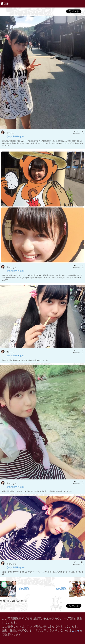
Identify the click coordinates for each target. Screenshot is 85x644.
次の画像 (70, 588)
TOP (5, 3)
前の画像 (15, 588)
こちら (75, 630)
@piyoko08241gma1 (16, 136)
